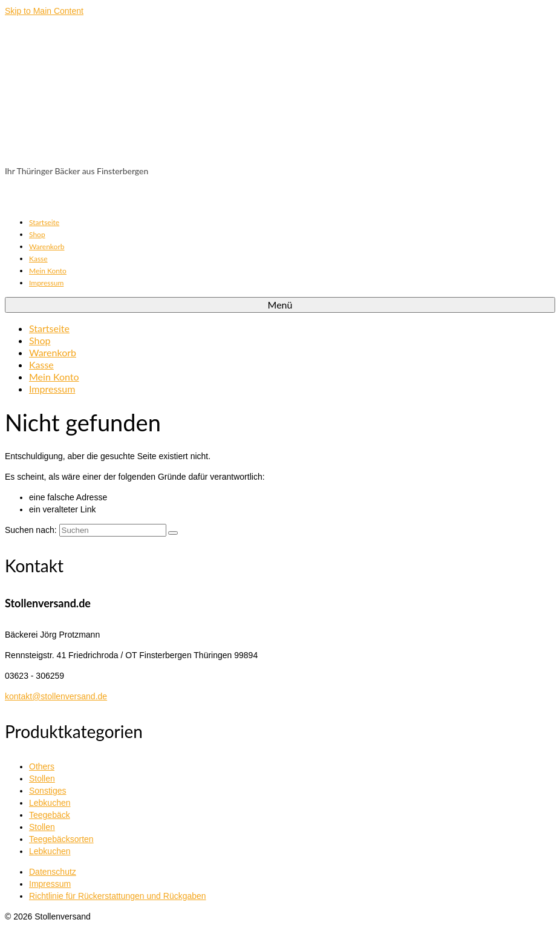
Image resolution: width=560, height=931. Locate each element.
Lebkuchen (50, 803)
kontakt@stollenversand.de (56, 696)
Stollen (42, 779)
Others (42, 766)
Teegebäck (50, 815)
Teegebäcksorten (61, 839)
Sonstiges (47, 791)
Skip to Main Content (44, 11)
